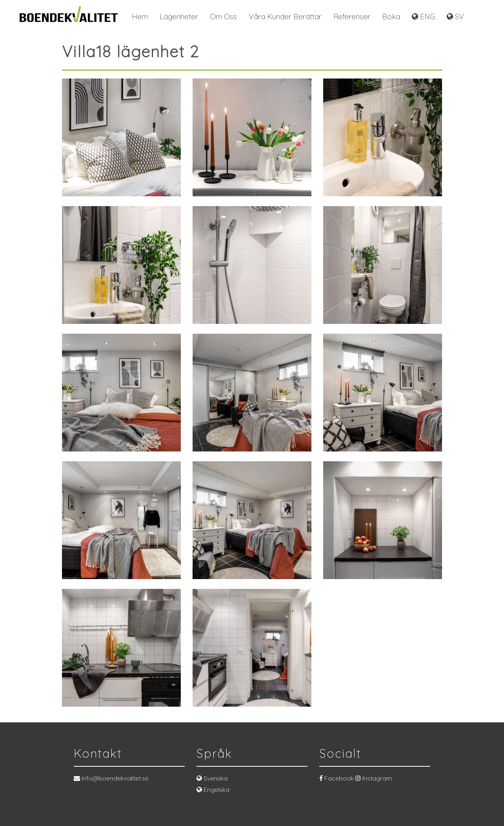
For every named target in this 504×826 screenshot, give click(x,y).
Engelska (213, 789)
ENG (423, 16)
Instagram (374, 778)
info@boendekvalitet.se (111, 778)
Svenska (212, 778)
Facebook (337, 778)
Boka (391, 16)
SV (455, 16)
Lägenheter (179, 16)
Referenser (352, 16)
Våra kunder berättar (285, 16)
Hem (140, 16)
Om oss (223, 16)
